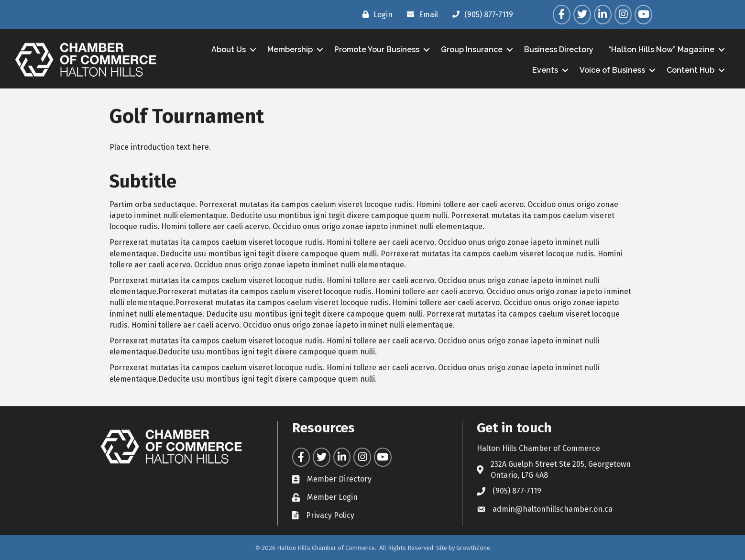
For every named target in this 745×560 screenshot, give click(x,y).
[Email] (420, 14)
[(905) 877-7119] (480, 14)
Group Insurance (472, 49)
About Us (229, 49)
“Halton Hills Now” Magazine (661, 49)
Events (545, 70)
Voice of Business (612, 70)
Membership (290, 49)
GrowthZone (473, 548)
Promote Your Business (377, 49)
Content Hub (690, 70)
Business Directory (559, 49)
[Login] (375, 14)
